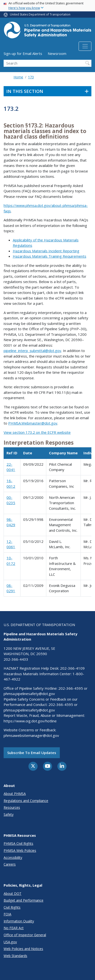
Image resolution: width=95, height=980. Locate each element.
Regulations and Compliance (26, 801)
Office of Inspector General (25, 935)
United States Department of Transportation (40, 14)
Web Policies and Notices (23, 949)
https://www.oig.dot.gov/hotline (30, 721)
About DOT (13, 894)
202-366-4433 (16, 659)
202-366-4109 (72, 668)
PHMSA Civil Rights (18, 843)
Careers (10, 864)
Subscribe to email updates (32, 753)
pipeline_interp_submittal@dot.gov (32, 351)
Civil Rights (12, 907)
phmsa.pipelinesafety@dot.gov (29, 694)
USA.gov (10, 942)
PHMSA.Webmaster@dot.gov (33, 423)
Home (18, 77)
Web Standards (15, 956)
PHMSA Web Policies (20, 850)
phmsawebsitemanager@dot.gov (31, 735)
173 (31, 77)
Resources (12, 807)
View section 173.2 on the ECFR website (37, 432)
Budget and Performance (24, 900)
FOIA (7, 914)
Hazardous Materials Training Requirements (50, 256)
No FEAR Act (14, 928)
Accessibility (13, 857)
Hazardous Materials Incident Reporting (46, 251)
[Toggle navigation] (85, 46)
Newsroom (57, 53)
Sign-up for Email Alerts (23, 53)
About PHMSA (15, 794)
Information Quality (19, 921)
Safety (9, 814)
